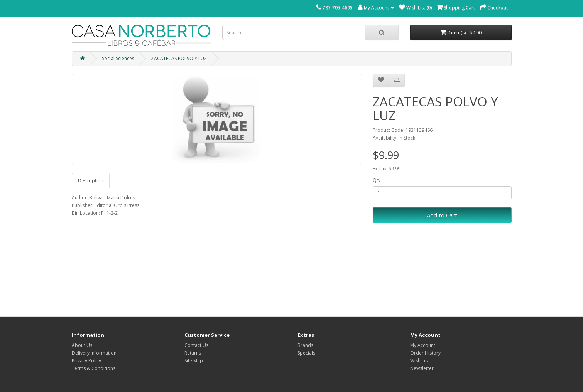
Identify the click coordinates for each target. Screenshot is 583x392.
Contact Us (196, 345)
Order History (425, 353)
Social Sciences (118, 58)
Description (91, 181)
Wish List (420, 361)
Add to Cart (442, 215)
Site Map (194, 361)
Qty (377, 180)
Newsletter (422, 368)
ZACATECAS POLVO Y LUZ (179, 58)
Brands (305, 345)
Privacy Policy (86, 361)
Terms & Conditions (94, 368)
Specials (306, 353)
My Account (423, 345)
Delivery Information (94, 353)
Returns (193, 353)
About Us (82, 345)
